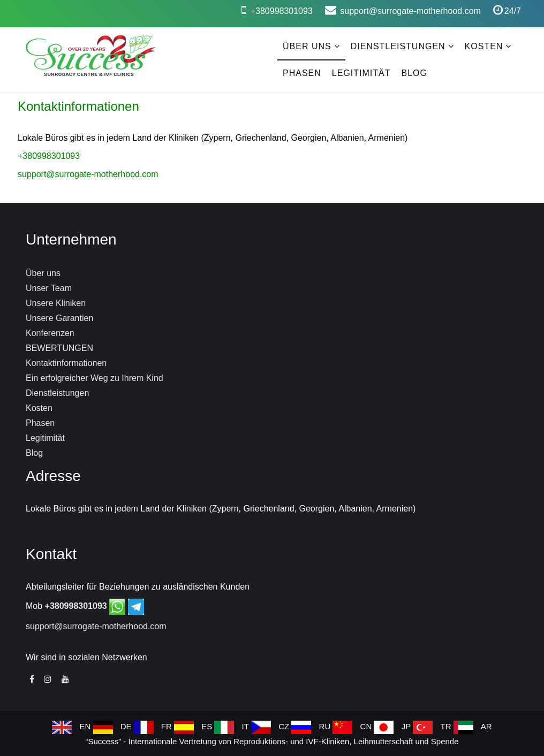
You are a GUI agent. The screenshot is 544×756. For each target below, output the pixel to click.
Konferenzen (50, 333)
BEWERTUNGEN (59, 348)
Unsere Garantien (59, 318)
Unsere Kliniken (56, 303)
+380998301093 (282, 11)
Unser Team (49, 288)
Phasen (302, 73)
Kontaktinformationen (66, 363)
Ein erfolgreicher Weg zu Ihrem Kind (95, 378)
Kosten (484, 46)
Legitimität (361, 73)
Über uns (307, 46)
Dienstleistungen (398, 46)
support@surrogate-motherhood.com (410, 11)
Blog (414, 73)
